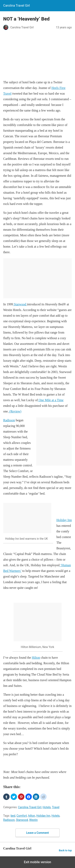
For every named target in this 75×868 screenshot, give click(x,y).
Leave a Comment (37, 833)
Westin (33, 820)
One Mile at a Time (51, 400)
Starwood (20, 304)
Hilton (36, 658)
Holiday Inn (64, 520)
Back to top (65, 850)
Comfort (22, 816)
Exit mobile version (37, 862)
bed (13, 816)
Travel (56, 807)
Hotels (47, 807)
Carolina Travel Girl (30, 807)
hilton (32, 816)
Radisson (9, 420)
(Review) (15, 411)
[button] (6, 797)
